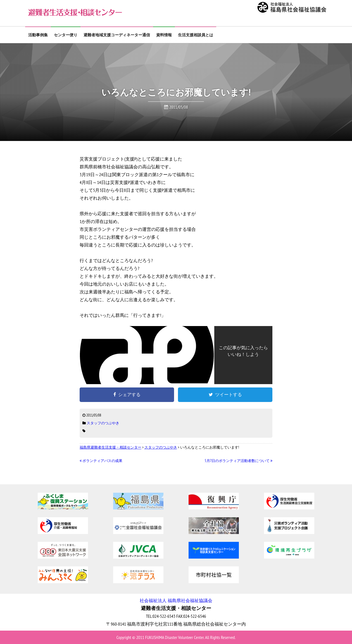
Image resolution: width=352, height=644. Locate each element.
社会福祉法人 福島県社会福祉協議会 (176, 600)
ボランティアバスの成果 (101, 461)
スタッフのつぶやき (103, 423)
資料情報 (164, 35)
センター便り (66, 35)
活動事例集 (38, 35)
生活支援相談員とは (196, 35)
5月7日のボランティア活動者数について (239, 461)
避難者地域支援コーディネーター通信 (117, 35)
